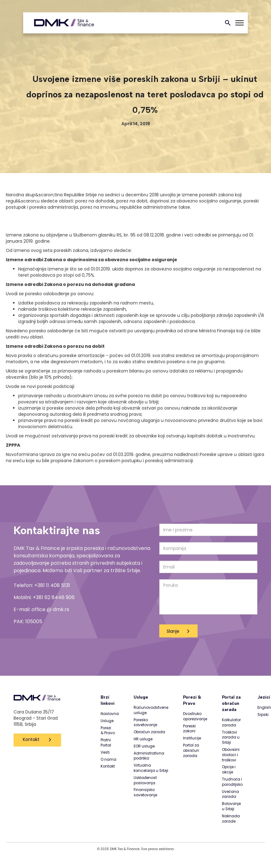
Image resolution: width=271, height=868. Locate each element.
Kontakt (31, 739)
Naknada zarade (231, 819)
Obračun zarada (149, 732)
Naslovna (110, 714)
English (264, 708)
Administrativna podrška (149, 756)
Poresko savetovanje (145, 723)
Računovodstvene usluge (151, 710)
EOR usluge (144, 746)
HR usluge (143, 739)
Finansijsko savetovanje (145, 792)
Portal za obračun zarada (191, 751)
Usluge (107, 721)
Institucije (192, 738)
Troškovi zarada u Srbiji (231, 738)
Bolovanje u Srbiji (231, 806)
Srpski (263, 715)
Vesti (105, 752)
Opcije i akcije (229, 770)
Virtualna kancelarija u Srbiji (151, 768)
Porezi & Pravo (108, 731)
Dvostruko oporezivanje (195, 716)
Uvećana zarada (230, 794)
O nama (108, 759)
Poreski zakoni (189, 729)
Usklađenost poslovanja (145, 780)
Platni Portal (106, 743)
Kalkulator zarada (231, 723)
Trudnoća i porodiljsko (232, 782)
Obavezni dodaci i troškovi (231, 755)
